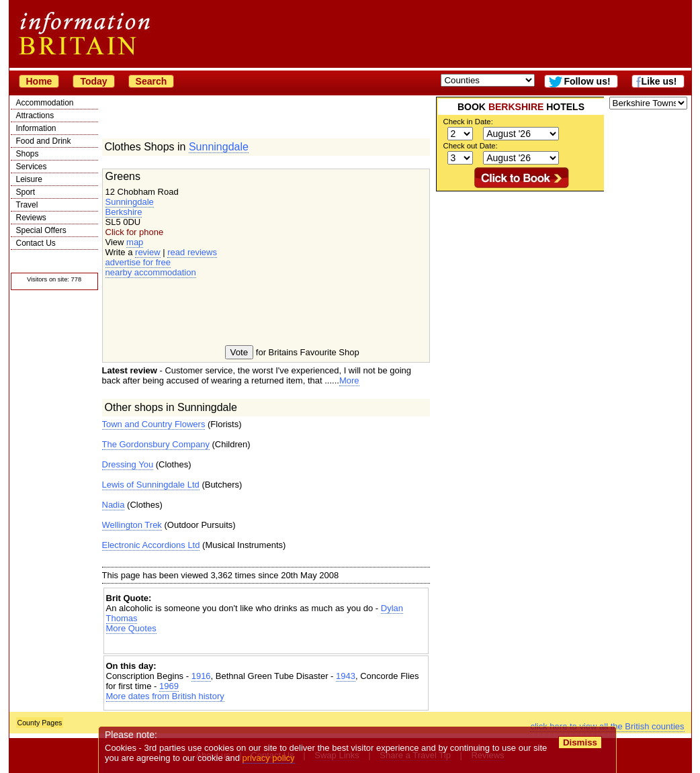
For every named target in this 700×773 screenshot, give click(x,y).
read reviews (192, 252)
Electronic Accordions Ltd (151, 545)
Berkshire (124, 212)
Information (36, 128)
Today (93, 81)
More (349, 380)
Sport (26, 192)
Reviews (31, 218)
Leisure (29, 179)
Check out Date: (471, 146)
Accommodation (45, 103)
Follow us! (587, 81)
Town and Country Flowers (154, 424)
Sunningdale (219, 147)
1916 (201, 676)
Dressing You (128, 464)
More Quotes (131, 628)
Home (39, 81)
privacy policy (269, 758)
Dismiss (580, 742)
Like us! (659, 81)
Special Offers (41, 230)
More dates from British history (165, 696)
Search (151, 81)
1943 (346, 676)
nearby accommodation (151, 272)
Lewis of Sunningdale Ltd (151, 485)
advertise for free (138, 262)
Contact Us (36, 243)
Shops (28, 154)
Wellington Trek (132, 525)
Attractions (35, 116)
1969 (169, 686)
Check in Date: (468, 122)
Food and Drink (44, 141)
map (135, 242)
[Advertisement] (266, 645)
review (148, 252)
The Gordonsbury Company (156, 444)
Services (32, 167)
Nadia (114, 505)
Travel (27, 205)
